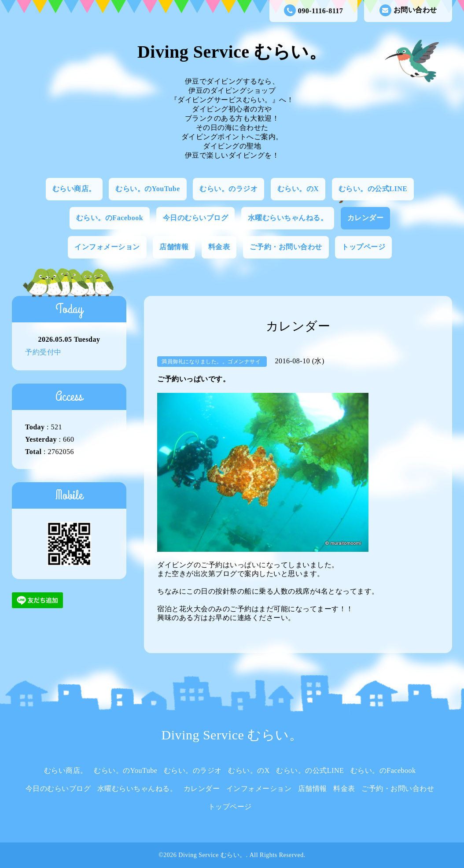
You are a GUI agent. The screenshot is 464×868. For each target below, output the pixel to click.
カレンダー (366, 218)
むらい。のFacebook (110, 218)
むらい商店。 (74, 189)
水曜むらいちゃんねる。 (288, 218)
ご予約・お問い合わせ (286, 247)
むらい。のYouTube (148, 189)
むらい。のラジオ (228, 189)
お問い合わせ (408, 10)
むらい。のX (298, 189)
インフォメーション (107, 247)
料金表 (219, 247)
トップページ (363, 247)
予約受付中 (43, 352)
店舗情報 (174, 247)
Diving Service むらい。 (232, 52)
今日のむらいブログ (196, 218)
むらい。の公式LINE (373, 189)
